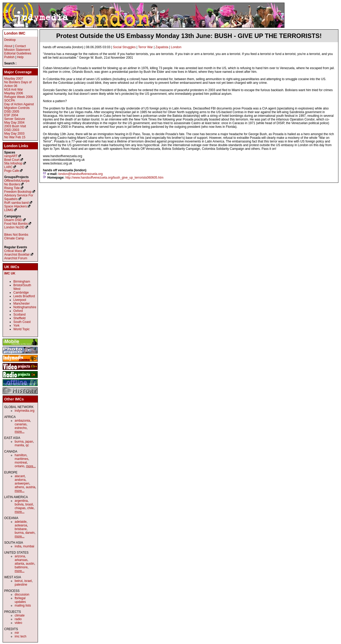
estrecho (21, 428)
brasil (29, 504)
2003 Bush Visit (15, 126)
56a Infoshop (13, 163)
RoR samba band (16, 203)
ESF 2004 (11, 115)
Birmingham (22, 282)
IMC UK (10, 273)
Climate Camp (14, 238)
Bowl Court (12, 160)
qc (27, 445)
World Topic (21, 329)
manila (19, 445)
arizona (20, 556)
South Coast (22, 322)
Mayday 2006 (14, 93)
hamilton (21, 455)
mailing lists (23, 606)
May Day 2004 (14, 123)
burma (19, 442)
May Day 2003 (14, 134)
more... (19, 432)
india (18, 546)
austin (30, 564)
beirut (19, 581)
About (8, 46)
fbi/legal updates (20, 600)
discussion (22, 595)
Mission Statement (17, 50)
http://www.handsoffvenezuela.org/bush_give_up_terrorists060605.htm (114, 178)
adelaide (21, 522)
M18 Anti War (14, 90)
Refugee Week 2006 (18, 97)
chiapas (20, 508)
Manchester (22, 304)
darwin (30, 533)
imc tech (21, 636)
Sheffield (19, 318)
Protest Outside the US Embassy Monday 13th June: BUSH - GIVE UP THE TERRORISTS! (189, 36)
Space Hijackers (16, 206)
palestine (21, 585)
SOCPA (10, 101)
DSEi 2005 (12, 112)
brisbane (21, 529)
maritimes (21, 459)
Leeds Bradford (24, 296)
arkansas (21, 560)
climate (20, 615)
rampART (11, 156)
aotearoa (21, 525)
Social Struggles (124, 47)
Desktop (10, 40)
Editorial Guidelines (18, 53)
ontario (19, 466)
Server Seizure (15, 119)
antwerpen (22, 483)
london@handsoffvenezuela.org (80, 174)
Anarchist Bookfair (17, 255)
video (18, 623)
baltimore (21, 567)
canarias (21, 424)
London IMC (15, 33)
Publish (9, 57)
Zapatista (162, 47)
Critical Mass (13, 251)
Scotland (19, 315)
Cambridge (21, 293)
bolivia (19, 504)
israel (28, 581)
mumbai (29, 546)
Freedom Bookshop (18, 192)
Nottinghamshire (25, 307)
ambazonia (22, 421)
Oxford (18, 311)
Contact (20, 46)
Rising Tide (12, 188)
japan (29, 442)
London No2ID (14, 227)
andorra (20, 480)
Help (20, 57)
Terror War (146, 47)
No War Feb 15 (15, 137)
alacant (20, 476)
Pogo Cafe (12, 171)
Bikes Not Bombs (16, 235)
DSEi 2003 (12, 130)
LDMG (9, 210)
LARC (8, 167)
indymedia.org (24, 411)
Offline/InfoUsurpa (17, 181)
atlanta (19, 564)
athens (19, 487)
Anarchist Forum (16, 258)
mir (17, 633)
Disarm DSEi (13, 220)
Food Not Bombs (16, 224)
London (176, 47)
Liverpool (20, 300)
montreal (21, 463)
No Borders (12, 184)
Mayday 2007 (14, 79)
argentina (21, 501)
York (16, 326)
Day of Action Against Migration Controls (19, 106)
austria (31, 487)
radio (18, 619)
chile (30, 508)
